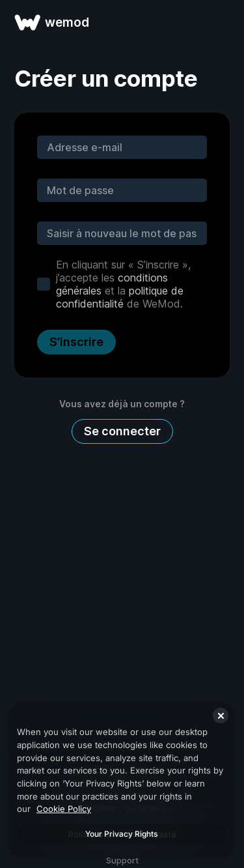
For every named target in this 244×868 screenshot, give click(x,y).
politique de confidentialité (120, 297)
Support (122, 860)
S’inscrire (76, 342)
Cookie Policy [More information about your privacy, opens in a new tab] (64, 809)
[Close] (221, 716)
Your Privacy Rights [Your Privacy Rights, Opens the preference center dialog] (121, 834)
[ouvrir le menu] (219, 22)
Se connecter (122, 431)
